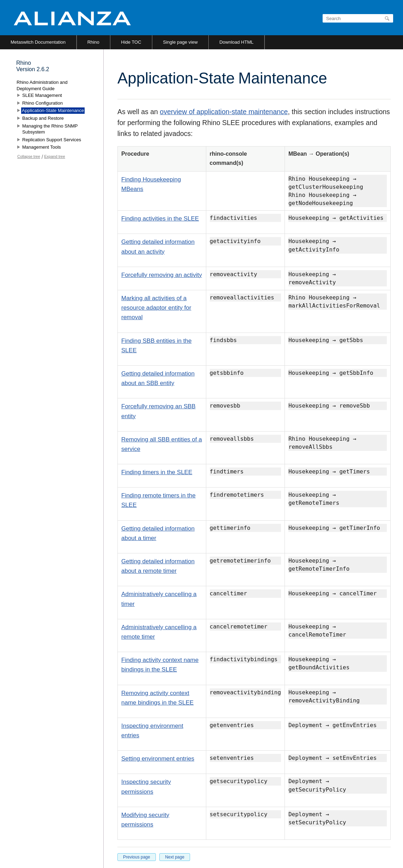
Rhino (93, 42)
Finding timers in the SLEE (157, 472)
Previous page (137, 857)
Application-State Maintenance (53, 110)
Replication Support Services (52, 140)
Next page (175, 857)
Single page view (180, 42)
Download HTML (236, 42)
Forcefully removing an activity (162, 275)
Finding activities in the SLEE (160, 219)
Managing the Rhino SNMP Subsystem (50, 129)
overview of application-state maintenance (224, 112)
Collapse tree (29, 156)
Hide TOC (131, 42)
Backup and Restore (43, 118)
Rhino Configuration (42, 103)
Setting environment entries (158, 759)
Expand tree (54, 156)
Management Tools (42, 147)
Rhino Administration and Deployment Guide (42, 85)
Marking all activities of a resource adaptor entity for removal (156, 308)
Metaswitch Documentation (38, 42)
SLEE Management (42, 95)
